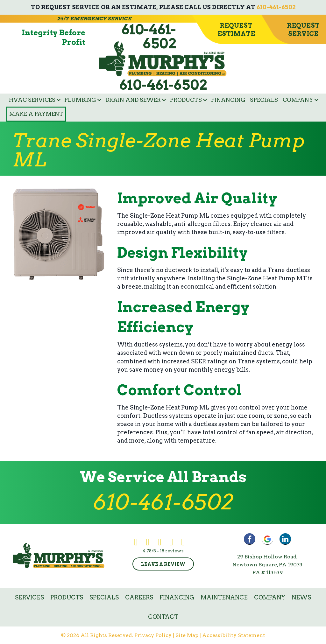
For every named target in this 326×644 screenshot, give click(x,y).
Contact (163, 617)
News (301, 597)
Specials (264, 100)
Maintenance (224, 597)
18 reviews (172, 551)
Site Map (187, 635)
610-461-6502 (276, 7)
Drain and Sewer (133, 100)
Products (186, 100)
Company (298, 100)
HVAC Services (32, 100)
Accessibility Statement (234, 635)
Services (29, 597)
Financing (228, 100)
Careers (139, 597)
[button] (59, 100)
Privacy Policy (153, 635)
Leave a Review (163, 564)
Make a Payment (36, 114)
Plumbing (80, 100)
